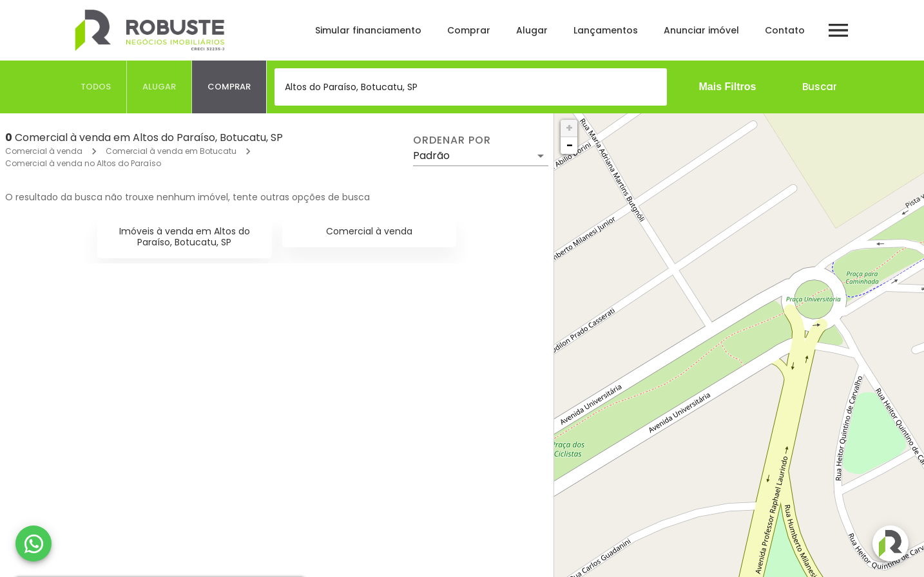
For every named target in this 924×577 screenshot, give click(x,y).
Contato (785, 30)
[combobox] (471, 87)
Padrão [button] (431, 156)
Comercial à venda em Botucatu (171, 151)
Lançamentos (606, 30)
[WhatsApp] (34, 544)
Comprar (469, 30)
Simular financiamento (368, 30)
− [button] (570, 145)
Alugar (532, 30)
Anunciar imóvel (701, 30)
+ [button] (569, 128)
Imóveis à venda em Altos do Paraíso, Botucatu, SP (185, 237)
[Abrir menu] (838, 30)
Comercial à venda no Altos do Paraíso (83, 163)
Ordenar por (452, 140)
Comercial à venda (44, 151)
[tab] (96, 87)
